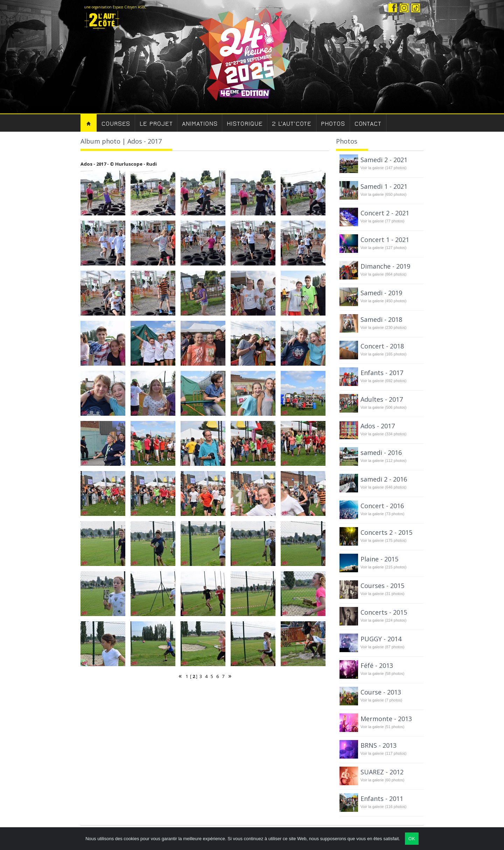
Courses (116, 124)
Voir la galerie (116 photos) (383, 807)
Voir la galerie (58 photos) (382, 673)
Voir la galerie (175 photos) (383, 540)
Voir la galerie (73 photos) (382, 514)
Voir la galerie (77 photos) (382, 221)
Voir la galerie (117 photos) (383, 753)
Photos (333, 124)
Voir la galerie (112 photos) (383, 461)
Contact (368, 124)
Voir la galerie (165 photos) (383, 354)
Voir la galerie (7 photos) (381, 700)
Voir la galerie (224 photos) (383, 620)
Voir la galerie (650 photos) (383, 194)
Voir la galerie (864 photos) (383, 274)
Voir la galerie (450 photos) (383, 301)
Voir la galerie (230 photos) (383, 327)
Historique (245, 124)
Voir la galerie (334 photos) (383, 434)
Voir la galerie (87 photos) (382, 647)
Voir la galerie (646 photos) (383, 487)
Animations (200, 124)
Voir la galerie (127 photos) (383, 248)
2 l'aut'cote (292, 124)
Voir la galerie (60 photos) (382, 780)
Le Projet (156, 124)
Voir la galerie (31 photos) (382, 594)
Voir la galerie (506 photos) (383, 407)
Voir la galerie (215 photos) (383, 567)
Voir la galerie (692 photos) (383, 381)
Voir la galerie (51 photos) (382, 727)
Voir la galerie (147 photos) (383, 168)
